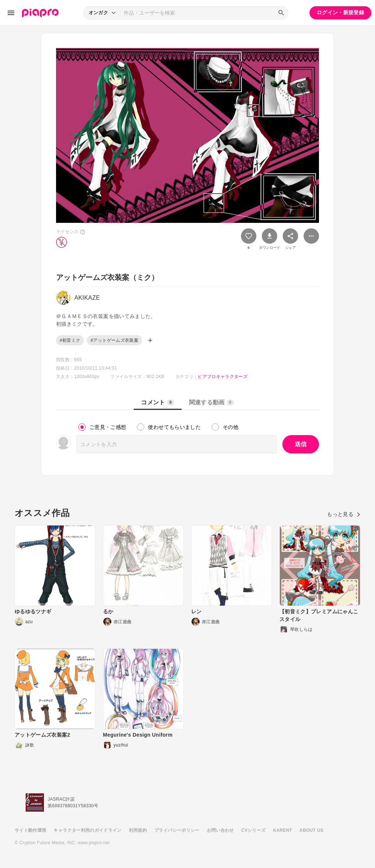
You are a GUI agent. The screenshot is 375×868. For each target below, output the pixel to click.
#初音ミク (70, 340)
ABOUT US (311, 830)
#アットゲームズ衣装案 (114, 340)
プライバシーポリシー (177, 830)
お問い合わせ (220, 830)
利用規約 (138, 830)
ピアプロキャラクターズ (223, 377)
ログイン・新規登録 (340, 12)
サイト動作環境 (30, 830)
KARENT (283, 830)
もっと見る (344, 514)
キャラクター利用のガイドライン (87, 830)
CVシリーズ (254, 830)
